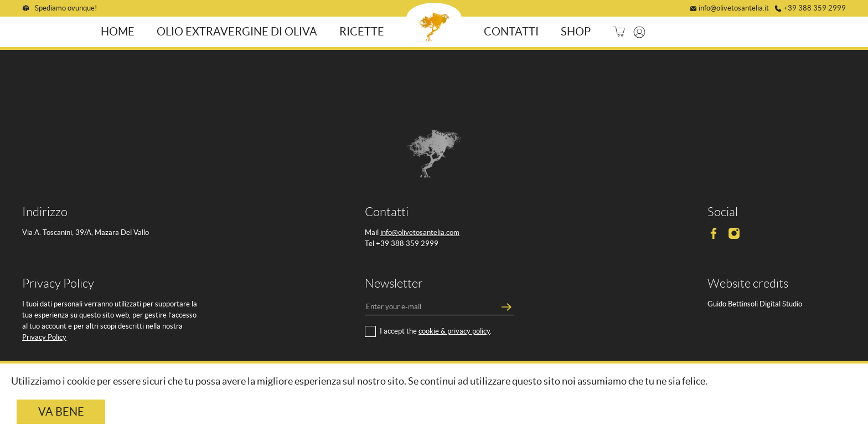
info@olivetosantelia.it (734, 7)
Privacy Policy (44, 337)
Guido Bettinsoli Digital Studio (755, 303)
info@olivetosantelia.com (420, 232)
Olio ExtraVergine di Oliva (239, 31)
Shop (574, 31)
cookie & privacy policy (454, 331)
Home (119, 31)
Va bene (61, 412)
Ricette (363, 31)
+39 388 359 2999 (815, 7)
